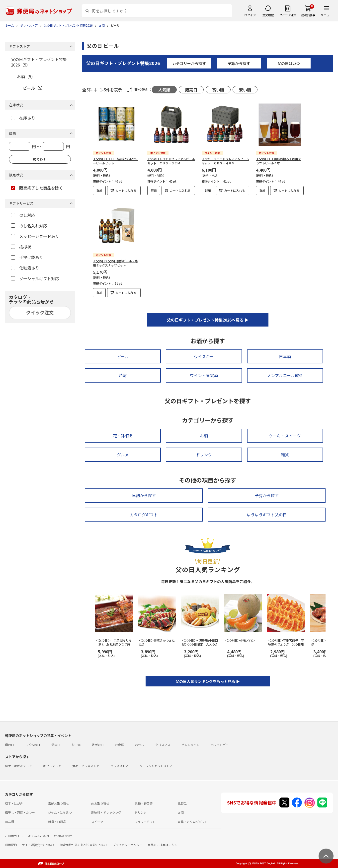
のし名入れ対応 (29, 226)
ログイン (250, 15)
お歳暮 (119, 745)
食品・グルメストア (86, 766)
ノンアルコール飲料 (285, 375)
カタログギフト (144, 515)
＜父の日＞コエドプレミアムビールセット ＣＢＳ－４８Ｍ (225, 161)
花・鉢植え (123, 436)
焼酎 (123, 375)
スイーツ (97, 822)
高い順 (218, 90)
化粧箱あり (25, 268)
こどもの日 (33, 745)
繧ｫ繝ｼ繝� (308, 15)
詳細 (99, 190)
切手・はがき (14, 803)
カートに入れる (126, 190)
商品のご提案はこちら (163, 845)
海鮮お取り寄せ (59, 803)
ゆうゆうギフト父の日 (267, 515)
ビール (123, 356)
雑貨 (285, 455)
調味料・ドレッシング (106, 812)
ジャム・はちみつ (60, 812)
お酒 (204, 436)
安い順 (245, 90)
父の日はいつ (289, 63)
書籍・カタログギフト (193, 822)
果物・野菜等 (144, 803)
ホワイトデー (220, 745)
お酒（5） (26, 76)
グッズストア (119, 766)
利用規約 (11, 845)
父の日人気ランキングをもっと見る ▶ (208, 681)
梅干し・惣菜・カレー (20, 812)
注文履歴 (268, 15)
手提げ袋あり (27, 257)
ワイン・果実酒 (204, 375)
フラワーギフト (145, 822)
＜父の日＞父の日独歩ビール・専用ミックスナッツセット (115, 263)
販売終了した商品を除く (37, 188)
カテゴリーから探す (189, 63)
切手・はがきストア (18, 766)
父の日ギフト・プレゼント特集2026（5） (39, 62)
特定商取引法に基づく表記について (84, 845)
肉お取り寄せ (100, 803)
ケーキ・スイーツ (285, 436)
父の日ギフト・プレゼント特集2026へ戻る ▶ (208, 320)
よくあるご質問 (38, 836)
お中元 (76, 745)
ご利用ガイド (14, 836)
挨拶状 (21, 247)
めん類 (9, 822)
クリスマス (163, 745)
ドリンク (204, 455)
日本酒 (285, 356)
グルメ (123, 455)
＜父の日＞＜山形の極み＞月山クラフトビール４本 (278, 161)
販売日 (191, 90)
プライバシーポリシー (128, 845)
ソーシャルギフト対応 (35, 278)
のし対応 (23, 215)
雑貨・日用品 (57, 822)
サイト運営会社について (38, 845)
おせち (140, 745)
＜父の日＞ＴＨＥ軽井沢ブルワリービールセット (115, 161)
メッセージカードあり (35, 236)
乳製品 (182, 803)
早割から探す (144, 495)
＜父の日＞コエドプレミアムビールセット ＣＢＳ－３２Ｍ (171, 161)
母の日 (9, 745)
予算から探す (239, 63)
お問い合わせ (63, 836)
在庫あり (23, 118)
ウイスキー (204, 356)
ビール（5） (34, 88)
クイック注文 (288, 15)
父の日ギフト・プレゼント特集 (123, 63)
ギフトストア (52, 766)
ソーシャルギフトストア (156, 766)
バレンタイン (190, 745)
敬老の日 (98, 745)
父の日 (56, 745)
